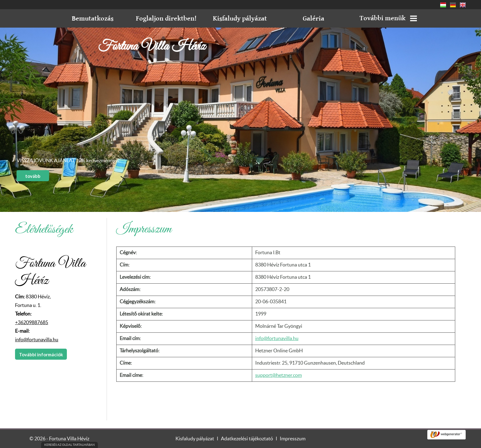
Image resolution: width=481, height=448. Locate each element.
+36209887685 (32, 323)
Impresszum (293, 439)
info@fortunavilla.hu (37, 340)
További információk (41, 354)
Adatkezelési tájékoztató (247, 439)
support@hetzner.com (279, 375)
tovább (33, 176)
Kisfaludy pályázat (195, 439)
